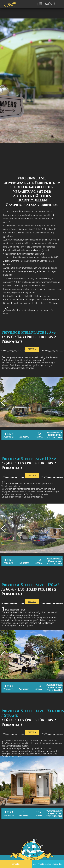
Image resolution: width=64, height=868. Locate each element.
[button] (4, 865)
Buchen (16, 864)
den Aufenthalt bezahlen (48, 864)
